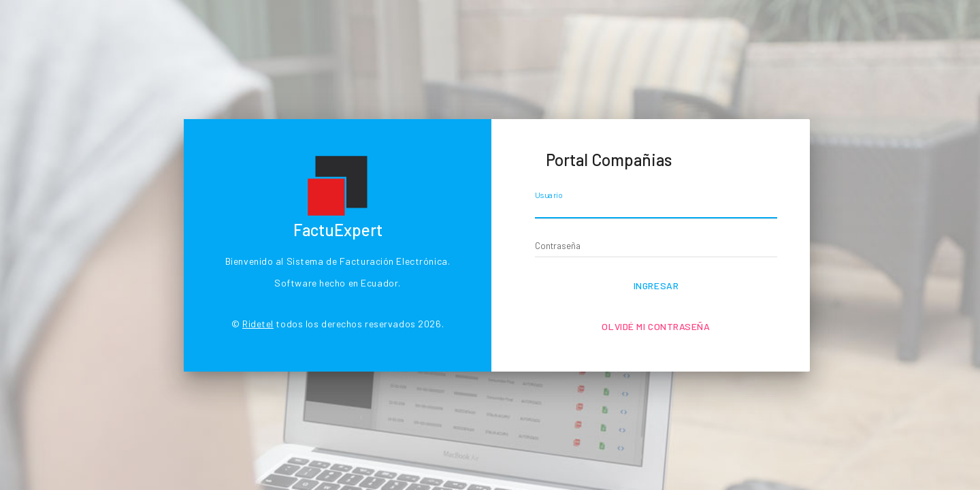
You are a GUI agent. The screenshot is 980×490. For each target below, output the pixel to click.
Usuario (549, 195)
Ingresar (656, 285)
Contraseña (558, 246)
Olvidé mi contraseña (656, 326)
